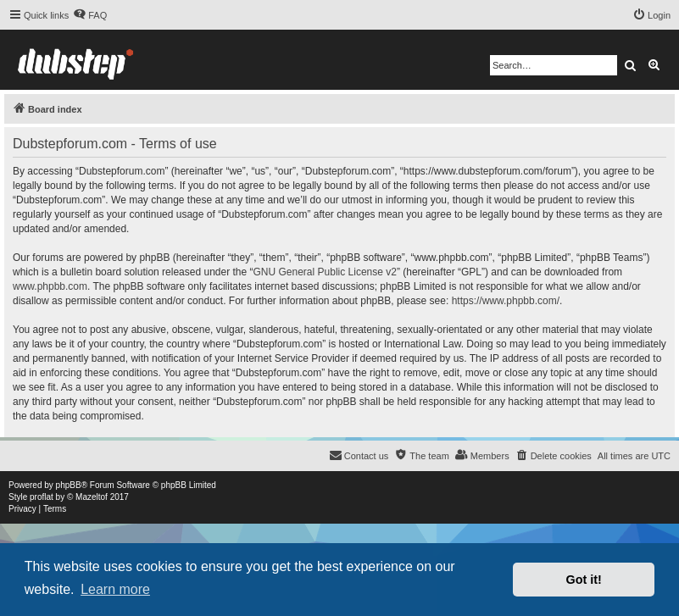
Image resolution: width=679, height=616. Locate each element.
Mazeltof (92, 497)
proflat (42, 497)
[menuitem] (90, 15)
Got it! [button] (584, 580)
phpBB (69, 485)
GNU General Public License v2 (325, 272)
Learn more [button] (115, 589)
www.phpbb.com (50, 286)
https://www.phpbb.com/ (506, 301)
